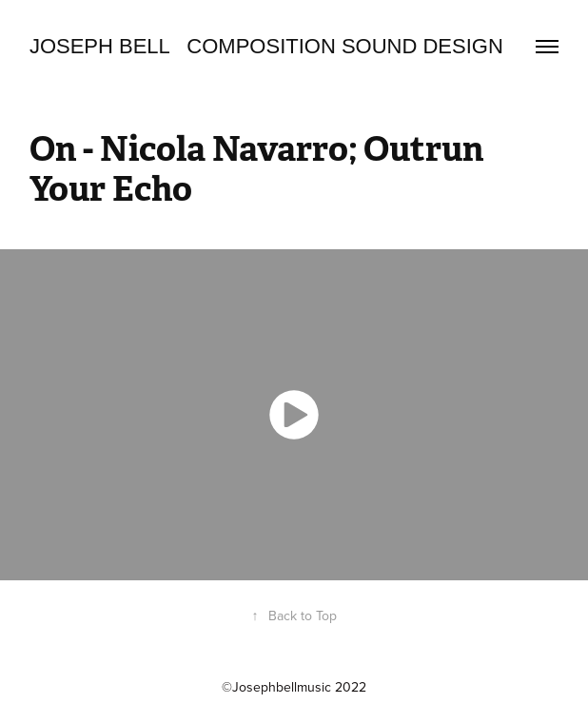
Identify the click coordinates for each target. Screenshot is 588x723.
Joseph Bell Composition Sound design (266, 46)
